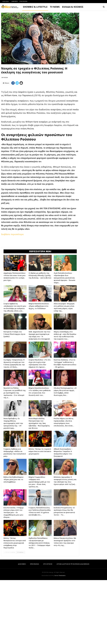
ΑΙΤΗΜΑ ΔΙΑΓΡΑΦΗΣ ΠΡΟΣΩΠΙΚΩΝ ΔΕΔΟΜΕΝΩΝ (73, 628)
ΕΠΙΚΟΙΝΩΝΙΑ (23, 1)
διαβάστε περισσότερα (12, 266)
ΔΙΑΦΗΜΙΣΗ (15, 1)
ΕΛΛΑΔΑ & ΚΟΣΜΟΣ (73, 7)
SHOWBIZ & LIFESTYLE (35, 7)
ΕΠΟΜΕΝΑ (21, 616)
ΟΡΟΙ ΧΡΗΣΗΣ (48, 628)
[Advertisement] (40, 103)
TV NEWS (55, 7)
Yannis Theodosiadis (60, 639)
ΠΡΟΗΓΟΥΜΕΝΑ (10, 616)
